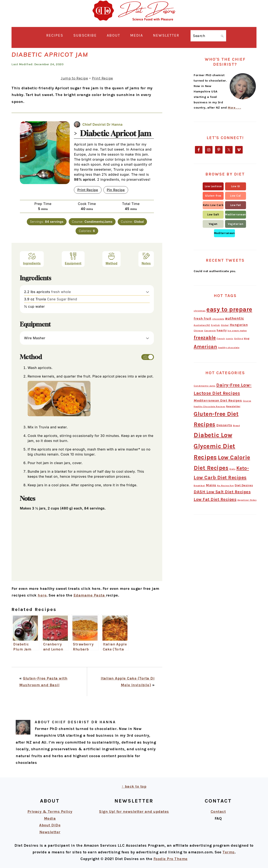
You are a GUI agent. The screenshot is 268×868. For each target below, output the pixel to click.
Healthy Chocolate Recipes (209, 406)
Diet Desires (244, 485)
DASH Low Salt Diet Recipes (222, 492)
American (205, 347)
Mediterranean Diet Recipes (218, 400)
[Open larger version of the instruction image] (59, 419)
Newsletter (233, 406)
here (42, 595)
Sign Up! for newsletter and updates (134, 812)
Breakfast (199, 486)
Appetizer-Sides (247, 500)
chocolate (218, 319)
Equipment (73, 259)
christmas (200, 311)
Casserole (210, 331)
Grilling (238, 339)
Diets (233, 469)
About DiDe (50, 825)
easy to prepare (229, 309)
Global (225, 325)
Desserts (224, 425)
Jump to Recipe (74, 78)
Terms (229, 852)
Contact (218, 812)
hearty (222, 330)
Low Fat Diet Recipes (215, 499)
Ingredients (32, 259)
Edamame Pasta (90, 595)
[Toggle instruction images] (148, 357)
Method (111, 259)
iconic (230, 339)
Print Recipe (102, 78)
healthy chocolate (229, 348)
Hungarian (239, 325)
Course (247, 401)
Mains (211, 485)
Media (50, 818)
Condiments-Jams (205, 386)
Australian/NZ (202, 325)
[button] (148, 292)
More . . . (234, 108)
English (216, 325)
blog (247, 338)
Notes (146, 259)
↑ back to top (134, 786)
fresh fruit (203, 318)
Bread (236, 426)
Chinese (198, 331)
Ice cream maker (237, 331)
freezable (205, 338)
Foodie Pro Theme (171, 859)
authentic (235, 318)
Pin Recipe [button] (116, 190)
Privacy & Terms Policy (50, 812)
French (221, 339)
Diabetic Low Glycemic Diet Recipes (215, 446)
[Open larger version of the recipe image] (45, 153)
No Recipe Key (225, 486)
